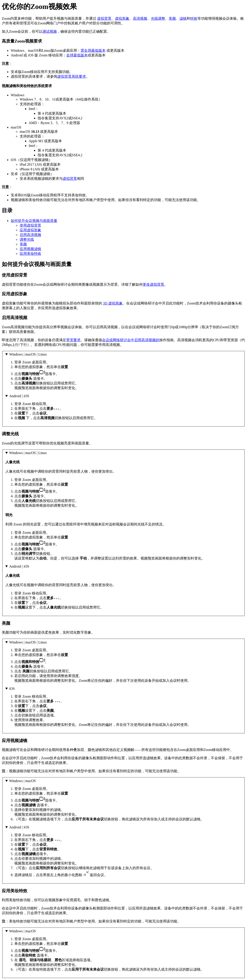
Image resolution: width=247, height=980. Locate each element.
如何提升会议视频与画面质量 (34, 221)
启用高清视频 (30, 235)
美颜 (172, 18)
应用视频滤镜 (30, 249)
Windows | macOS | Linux (28, 354)
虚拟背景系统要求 (72, 76)
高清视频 (140, 18)
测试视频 (50, 31)
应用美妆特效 (30, 254)
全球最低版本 (77, 55)
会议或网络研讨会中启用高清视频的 (131, 340)
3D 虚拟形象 (113, 303)
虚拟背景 (104, 18)
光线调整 (158, 18)
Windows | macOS (22, 781)
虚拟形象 (122, 18)
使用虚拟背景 (30, 225)
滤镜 (183, 18)
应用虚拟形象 (30, 230)
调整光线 (27, 239)
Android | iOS (19, 396)
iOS (12, 689)
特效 (194, 18)
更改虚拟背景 (153, 284)
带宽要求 (73, 340)
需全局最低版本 (93, 50)
